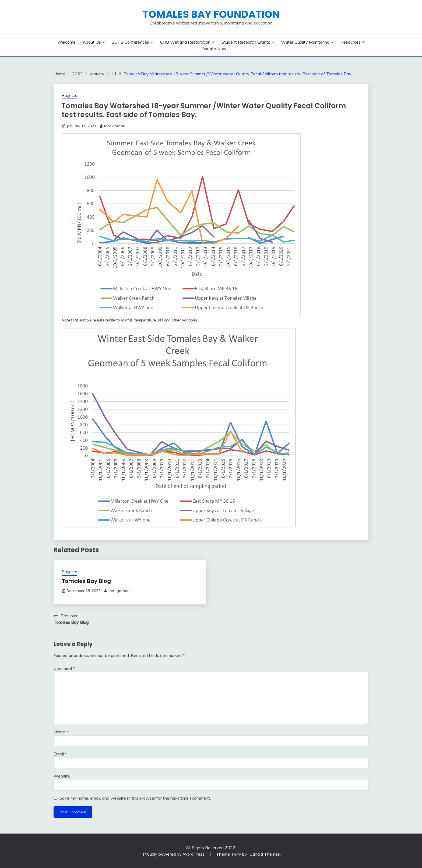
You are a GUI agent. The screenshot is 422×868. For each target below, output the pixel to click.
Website (62, 776)
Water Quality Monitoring (305, 42)
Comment (64, 668)
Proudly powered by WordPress (174, 854)
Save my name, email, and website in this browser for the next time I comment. (135, 798)
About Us (92, 42)
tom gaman (115, 126)
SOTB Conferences (130, 42)
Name (61, 732)
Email (60, 754)
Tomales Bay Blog (86, 581)
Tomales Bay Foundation (211, 14)
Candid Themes (265, 854)
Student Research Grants (246, 42)
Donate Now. (214, 48)
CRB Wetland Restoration (185, 42)
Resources (351, 42)
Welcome (66, 42)
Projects (69, 95)
